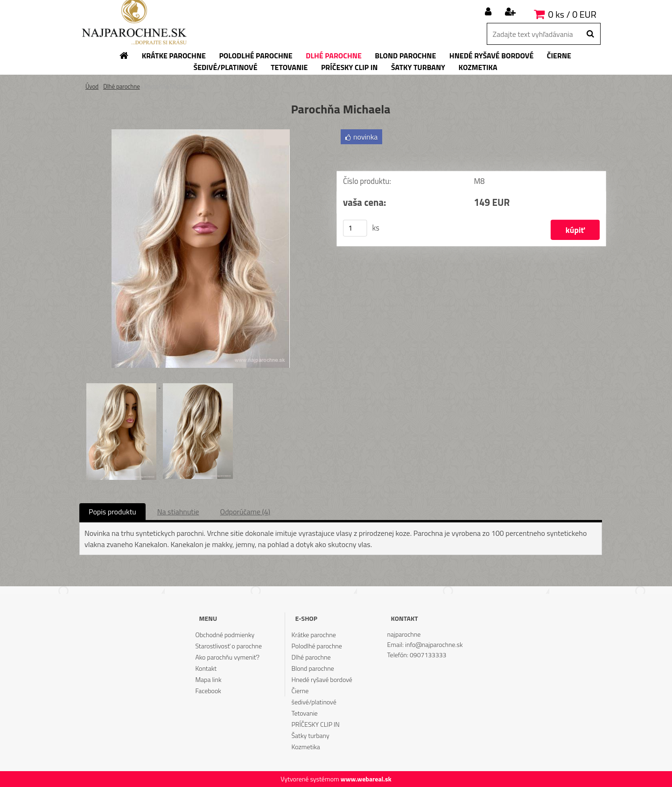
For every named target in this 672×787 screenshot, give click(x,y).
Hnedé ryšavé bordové (322, 679)
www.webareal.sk (366, 779)
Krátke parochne (314, 635)
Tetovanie (305, 713)
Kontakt (206, 668)
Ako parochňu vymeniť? (227, 657)
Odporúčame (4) (245, 512)
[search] (590, 34)
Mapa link (208, 679)
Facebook (208, 691)
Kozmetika (306, 747)
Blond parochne (313, 668)
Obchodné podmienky (225, 635)
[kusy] (355, 228)
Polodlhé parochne (317, 646)
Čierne (300, 691)
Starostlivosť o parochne (228, 646)
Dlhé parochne (122, 86)
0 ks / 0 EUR (572, 14)
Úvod (92, 86)
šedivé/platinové (314, 702)
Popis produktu (112, 512)
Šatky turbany (311, 735)
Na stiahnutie (178, 512)
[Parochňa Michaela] (201, 133)
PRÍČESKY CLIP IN (316, 724)
